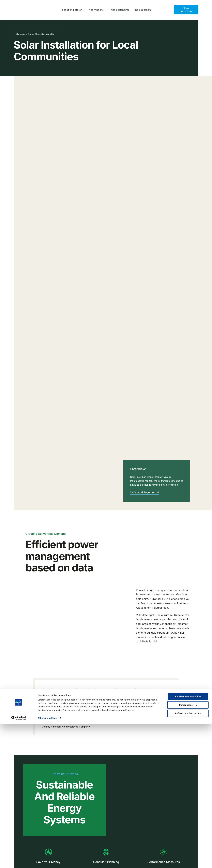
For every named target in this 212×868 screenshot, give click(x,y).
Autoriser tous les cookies (188, 841)
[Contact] (145, 493)
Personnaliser (188, 849)
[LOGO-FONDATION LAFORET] (26, 9)
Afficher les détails (48, 862)
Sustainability (48, 34)
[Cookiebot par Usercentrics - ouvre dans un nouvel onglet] (19, 862)
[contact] (186, 10)
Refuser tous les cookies (188, 858)
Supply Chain (34, 34)
